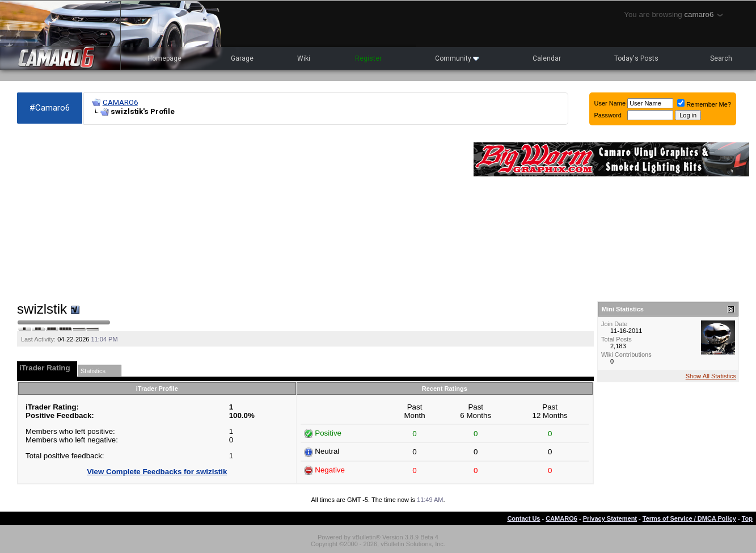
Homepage (164, 58)
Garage (242, 58)
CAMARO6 (120, 102)
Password (608, 115)
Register (368, 58)
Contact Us (523, 518)
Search (721, 58)
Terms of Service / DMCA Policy (689, 518)
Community (457, 58)
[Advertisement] (240, 213)
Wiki (304, 58)
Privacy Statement (610, 518)
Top (747, 518)
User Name (610, 103)
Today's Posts (636, 58)
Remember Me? (704, 104)
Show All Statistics (711, 376)
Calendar (547, 58)
